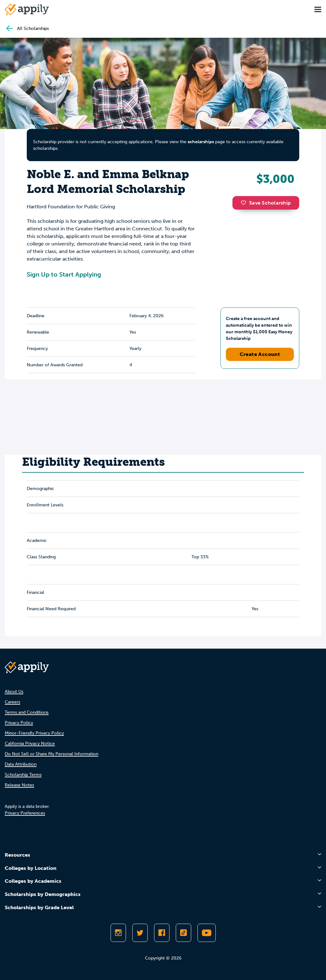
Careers (12, 702)
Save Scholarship (266, 203)
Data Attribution (21, 764)
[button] (245, 203)
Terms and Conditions (27, 712)
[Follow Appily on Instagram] (118, 933)
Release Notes (19, 785)
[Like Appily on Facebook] (162, 933)
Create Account (260, 354)
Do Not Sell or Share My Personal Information (51, 754)
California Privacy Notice (30, 743)
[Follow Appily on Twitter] (140, 933)
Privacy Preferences (25, 813)
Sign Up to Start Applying (64, 274)
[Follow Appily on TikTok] (183, 933)
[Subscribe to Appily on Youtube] (207, 933)
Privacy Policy (19, 723)
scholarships (201, 142)
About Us (14, 692)
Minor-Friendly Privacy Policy (34, 733)
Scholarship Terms (23, 775)
